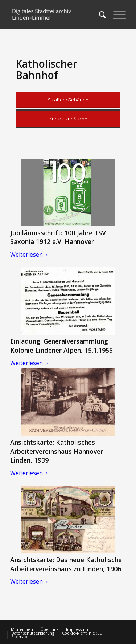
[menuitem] (99, 15)
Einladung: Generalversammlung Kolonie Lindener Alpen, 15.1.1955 (61, 346)
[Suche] (99, 15)
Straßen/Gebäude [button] (68, 100)
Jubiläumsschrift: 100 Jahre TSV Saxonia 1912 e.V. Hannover (58, 237)
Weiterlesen (30, 255)
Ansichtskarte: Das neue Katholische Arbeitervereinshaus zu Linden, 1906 (66, 564)
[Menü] (116, 15)
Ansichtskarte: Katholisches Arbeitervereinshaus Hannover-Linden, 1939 (58, 451)
